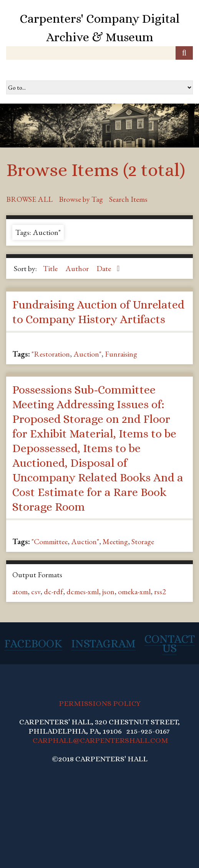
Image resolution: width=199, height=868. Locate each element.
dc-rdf (53, 592)
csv (36, 592)
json (108, 592)
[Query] (99, 53)
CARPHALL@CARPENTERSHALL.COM (100, 740)
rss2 (160, 592)
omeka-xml (134, 592)
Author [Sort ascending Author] (78, 268)
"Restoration (51, 354)
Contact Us (170, 643)
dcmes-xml (83, 592)
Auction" (87, 354)
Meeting (115, 541)
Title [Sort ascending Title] (51, 268)
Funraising (121, 354)
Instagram (103, 643)
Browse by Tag (81, 199)
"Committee (50, 541)
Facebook (33, 643)
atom (20, 592)
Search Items (128, 199)
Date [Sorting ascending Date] (104, 268)
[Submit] (184, 53)
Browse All (29, 199)
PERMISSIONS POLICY (100, 703)
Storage (143, 541)
